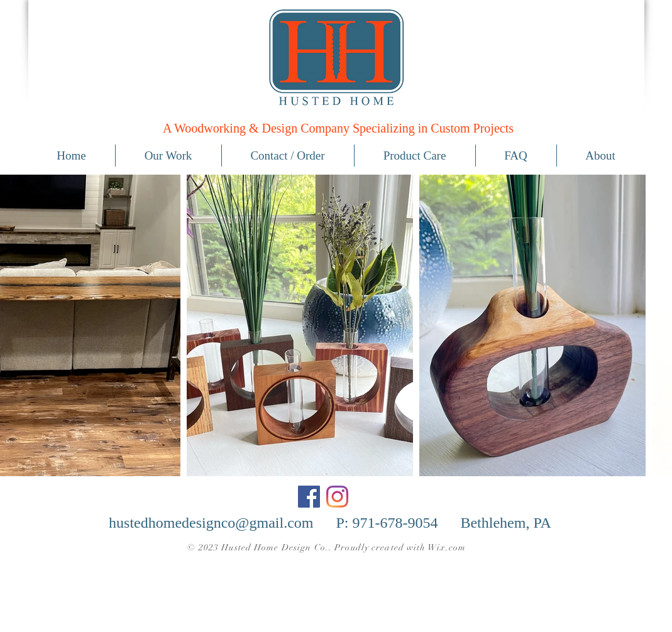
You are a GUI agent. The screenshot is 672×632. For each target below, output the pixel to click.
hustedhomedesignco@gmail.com (211, 523)
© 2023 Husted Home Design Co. (258, 548)
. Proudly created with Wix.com (398, 548)
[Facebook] (309, 497)
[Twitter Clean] (51, 570)
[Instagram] (337, 497)
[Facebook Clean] (31, 570)
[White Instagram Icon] (70, 570)
